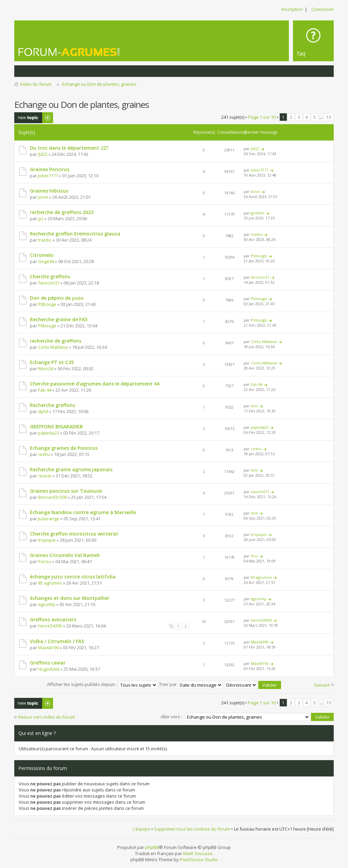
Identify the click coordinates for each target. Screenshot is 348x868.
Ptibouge (259, 256)
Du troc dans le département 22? (69, 148)
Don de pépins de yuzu (57, 298)
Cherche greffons (50, 276)
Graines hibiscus (49, 191)
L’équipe (142, 829)
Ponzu (45, 561)
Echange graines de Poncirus (64, 448)
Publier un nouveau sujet (34, 118)
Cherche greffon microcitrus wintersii (74, 534)
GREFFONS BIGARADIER (56, 427)
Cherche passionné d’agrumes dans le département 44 (95, 384)
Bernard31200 (53, 497)
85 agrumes (50, 583)
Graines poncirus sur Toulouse (66, 491)
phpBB (152, 847)
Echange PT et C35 (52, 362)
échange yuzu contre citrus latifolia (73, 577)
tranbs (45, 240)
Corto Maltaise (53, 347)
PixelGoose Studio (199, 859)
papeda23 (49, 433)
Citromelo (42, 255)
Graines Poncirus (50, 169)
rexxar (45, 476)
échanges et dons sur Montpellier (70, 598)
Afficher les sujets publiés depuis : (102, 684)
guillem (258, 213)
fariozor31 (49, 283)
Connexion (323, 9)
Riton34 (46, 369)
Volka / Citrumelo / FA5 (57, 641)
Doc (254, 556)
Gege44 (46, 261)
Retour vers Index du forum (47, 717)
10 (329, 117)
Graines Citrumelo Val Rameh (65, 555)
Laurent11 (260, 492)
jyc (41, 218)
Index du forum (36, 84)
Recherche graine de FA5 (59, 319)
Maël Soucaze (198, 853)
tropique (47, 540)
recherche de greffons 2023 (62, 212)
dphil (43, 411)
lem (254, 406)
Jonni (43, 197)
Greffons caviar (48, 663)
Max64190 (48, 648)
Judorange (49, 519)
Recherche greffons (53, 405)
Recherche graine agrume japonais (71, 469)
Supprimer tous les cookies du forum (192, 829)
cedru (44, 454)
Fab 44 (45, 390)
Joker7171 (48, 176)
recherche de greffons (56, 341)
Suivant (322, 685)
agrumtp (47, 604)
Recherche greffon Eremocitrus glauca (75, 234)
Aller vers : (171, 716)
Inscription (292, 9)
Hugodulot (49, 669)
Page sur (262, 117)
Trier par (191, 684)
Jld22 (43, 154)
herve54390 (50, 626)
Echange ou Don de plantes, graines (99, 84)
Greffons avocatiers (53, 619)
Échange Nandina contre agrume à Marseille (83, 512)
